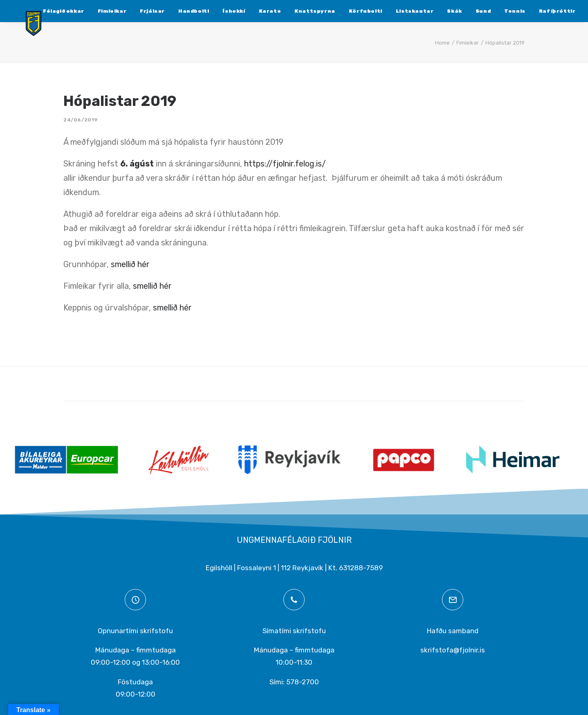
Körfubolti (343, 11)
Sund (460, 11)
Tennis (492, 11)
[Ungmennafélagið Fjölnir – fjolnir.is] (27, 31)
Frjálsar (129, 11)
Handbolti (171, 11)
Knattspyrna (292, 11)
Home (442, 43)
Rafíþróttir (534, 11)
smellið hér (132, 264)
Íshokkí (211, 11)
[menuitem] (41, 11)
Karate (247, 11)
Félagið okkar (41, 11)
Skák (431, 11)
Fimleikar (89, 11)
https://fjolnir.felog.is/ (285, 164)
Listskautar (392, 11)
